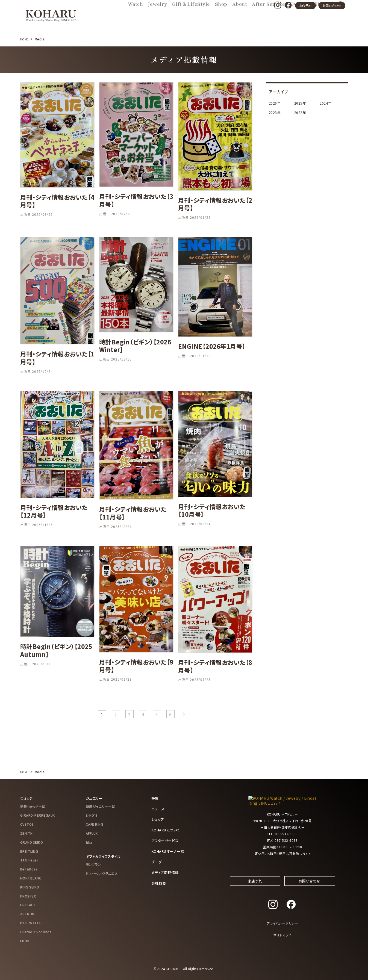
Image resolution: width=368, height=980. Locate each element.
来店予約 (305, 5)
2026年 (275, 103)
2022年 (300, 112)
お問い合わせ (332, 5)
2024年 (326, 103)
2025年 (300, 103)
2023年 (275, 112)
